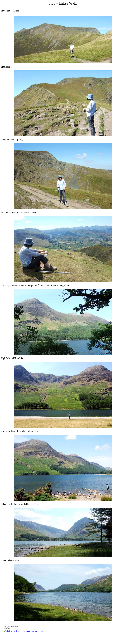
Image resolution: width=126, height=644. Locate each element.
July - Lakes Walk (63, 3)
